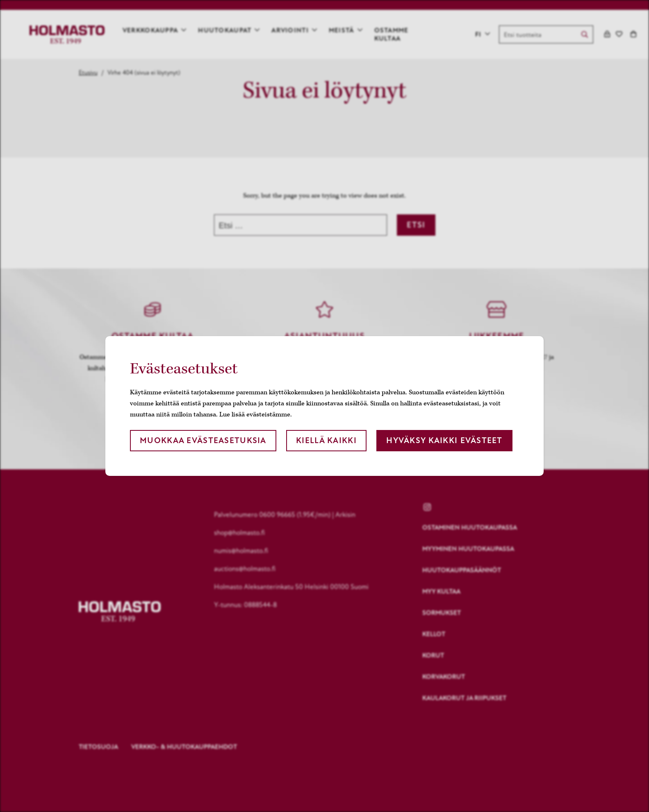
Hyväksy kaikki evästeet (444, 440)
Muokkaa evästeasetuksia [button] (203, 440)
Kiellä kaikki (326, 440)
